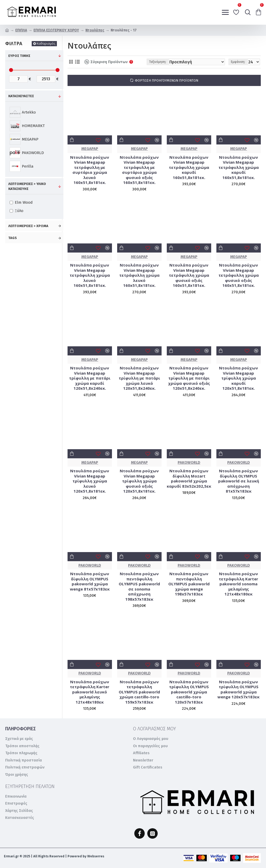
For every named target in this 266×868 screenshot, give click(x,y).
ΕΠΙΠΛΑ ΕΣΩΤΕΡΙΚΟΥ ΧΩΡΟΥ (56, 30)
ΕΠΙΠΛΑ (21, 30)
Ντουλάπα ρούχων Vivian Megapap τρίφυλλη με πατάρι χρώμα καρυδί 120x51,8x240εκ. (90, 378)
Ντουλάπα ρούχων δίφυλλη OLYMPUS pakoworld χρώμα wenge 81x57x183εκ (90, 581)
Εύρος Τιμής (19, 56)
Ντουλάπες (95, 30)
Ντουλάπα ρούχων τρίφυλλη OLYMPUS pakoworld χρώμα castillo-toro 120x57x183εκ (189, 692)
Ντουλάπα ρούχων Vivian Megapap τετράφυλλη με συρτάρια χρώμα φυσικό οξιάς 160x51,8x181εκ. (139, 170)
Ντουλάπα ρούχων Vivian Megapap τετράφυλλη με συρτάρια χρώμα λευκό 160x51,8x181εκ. (90, 170)
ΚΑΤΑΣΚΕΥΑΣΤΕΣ (21, 96)
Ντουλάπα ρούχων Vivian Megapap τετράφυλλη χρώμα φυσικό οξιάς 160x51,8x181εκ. (189, 275)
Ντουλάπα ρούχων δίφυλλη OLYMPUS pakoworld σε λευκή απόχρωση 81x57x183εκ (239, 481)
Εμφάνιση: (238, 62)
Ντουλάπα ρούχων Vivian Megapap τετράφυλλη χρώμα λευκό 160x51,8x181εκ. (90, 275)
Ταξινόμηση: (158, 62)
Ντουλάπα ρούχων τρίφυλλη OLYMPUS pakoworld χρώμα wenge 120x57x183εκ (238, 690)
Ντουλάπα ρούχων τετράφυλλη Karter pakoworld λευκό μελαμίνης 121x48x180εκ (90, 692)
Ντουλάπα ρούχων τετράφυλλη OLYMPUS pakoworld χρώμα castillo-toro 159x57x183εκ (139, 692)
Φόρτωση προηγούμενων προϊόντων (167, 80)
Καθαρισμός (46, 44)
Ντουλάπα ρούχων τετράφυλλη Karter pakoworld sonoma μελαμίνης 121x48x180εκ (238, 584)
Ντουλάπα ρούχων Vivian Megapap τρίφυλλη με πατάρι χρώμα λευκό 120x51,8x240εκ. (139, 378)
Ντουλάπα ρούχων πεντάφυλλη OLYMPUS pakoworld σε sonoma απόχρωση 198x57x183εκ (139, 587)
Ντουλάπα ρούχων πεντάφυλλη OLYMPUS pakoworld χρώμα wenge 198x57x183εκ (189, 584)
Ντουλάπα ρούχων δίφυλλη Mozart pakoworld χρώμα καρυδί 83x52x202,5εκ (189, 479)
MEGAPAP (90, 149)
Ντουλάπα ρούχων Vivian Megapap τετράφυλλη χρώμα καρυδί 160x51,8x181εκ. (189, 167)
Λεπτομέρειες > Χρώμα (28, 226)
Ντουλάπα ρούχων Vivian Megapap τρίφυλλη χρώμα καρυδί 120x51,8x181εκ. (238, 378)
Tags (13, 238)
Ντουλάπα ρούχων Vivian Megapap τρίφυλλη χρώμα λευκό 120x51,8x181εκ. (90, 481)
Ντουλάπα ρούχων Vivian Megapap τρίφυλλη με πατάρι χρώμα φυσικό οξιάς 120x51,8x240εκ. (189, 378)
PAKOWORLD (189, 462)
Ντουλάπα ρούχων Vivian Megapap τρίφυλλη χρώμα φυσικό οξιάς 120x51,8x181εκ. (139, 481)
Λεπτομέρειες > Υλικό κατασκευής (27, 186)
